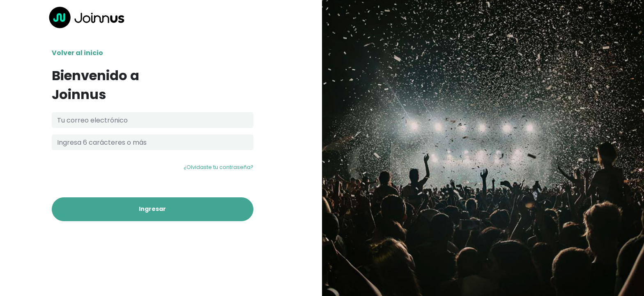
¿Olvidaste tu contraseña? (218, 167)
